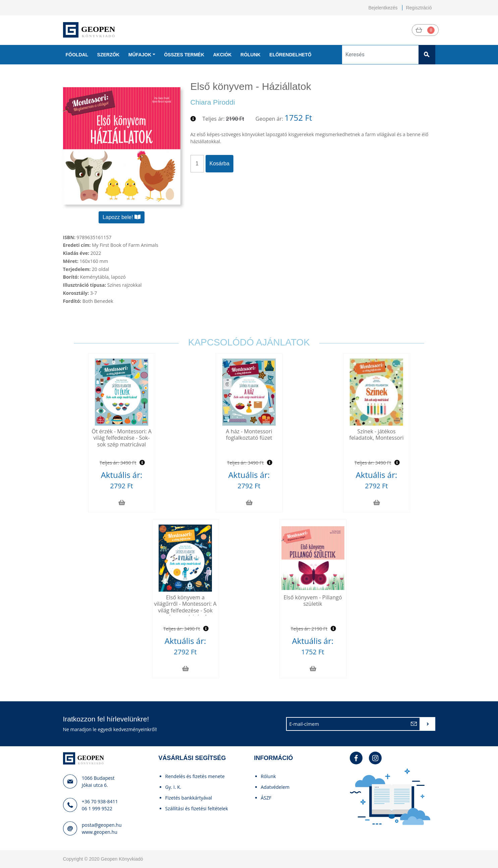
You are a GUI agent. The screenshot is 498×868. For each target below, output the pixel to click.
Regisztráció (419, 8)
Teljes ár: (214, 119)
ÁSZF (266, 798)
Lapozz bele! (122, 217)
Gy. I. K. (173, 787)
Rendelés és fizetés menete (195, 776)
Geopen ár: (269, 119)
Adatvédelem (275, 787)
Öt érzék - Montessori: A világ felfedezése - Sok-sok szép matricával (122, 438)
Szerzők (108, 55)
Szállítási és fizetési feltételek (197, 808)
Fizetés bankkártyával (189, 798)
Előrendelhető (290, 55)
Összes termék (184, 55)
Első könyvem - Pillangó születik (313, 601)
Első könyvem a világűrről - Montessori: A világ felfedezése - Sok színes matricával (185, 607)
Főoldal (77, 55)
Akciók (222, 55)
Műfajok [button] (140, 55)
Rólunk (251, 55)
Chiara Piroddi (213, 102)
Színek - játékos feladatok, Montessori (377, 435)
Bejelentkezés (383, 8)
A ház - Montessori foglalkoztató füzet (249, 435)
